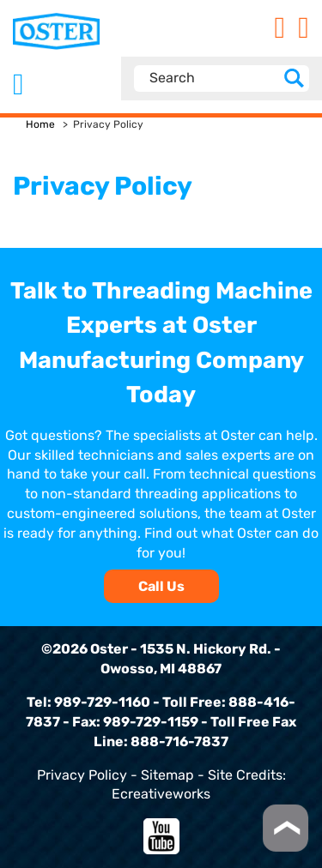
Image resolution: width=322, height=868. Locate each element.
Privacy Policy (82, 775)
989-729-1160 (102, 702)
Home (40, 124)
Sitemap (167, 775)
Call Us (161, 586)
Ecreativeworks (161, 794)
